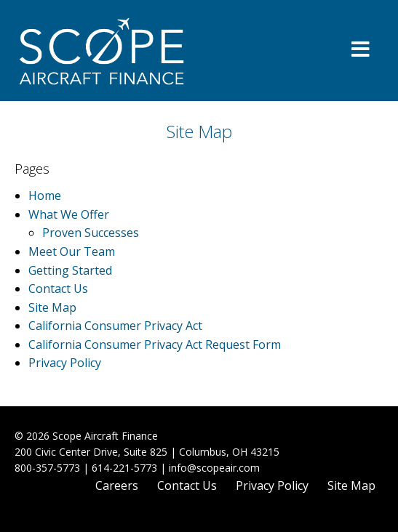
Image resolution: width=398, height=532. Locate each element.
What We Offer (69, 214)
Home (45, 196)
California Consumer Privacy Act (115, 326)
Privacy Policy (65, 363)
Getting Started (70, 270)
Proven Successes (91, 233)
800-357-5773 (47, 468)
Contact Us (58, 289)
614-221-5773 (124, 468)
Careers (117, 485)
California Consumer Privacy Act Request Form (155, 344)
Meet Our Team (72, 251)
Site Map (52, 307)
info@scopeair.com (214, 468)
